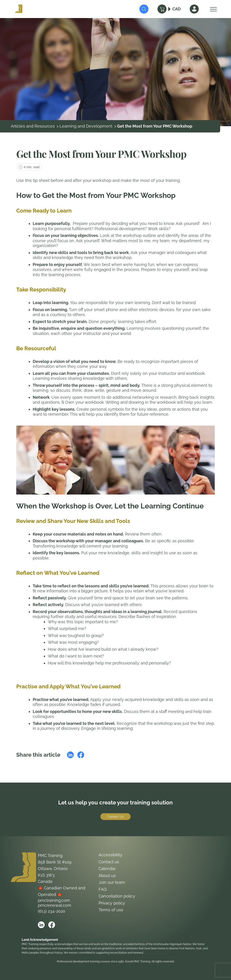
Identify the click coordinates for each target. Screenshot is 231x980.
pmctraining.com (54, 900)
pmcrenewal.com (55, 905)
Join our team (112, 882)
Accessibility (110, 855)
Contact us (109, 862)
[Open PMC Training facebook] (52, 925)
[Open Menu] (212, 9)
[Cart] (162, 9)
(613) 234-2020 (52, 911)
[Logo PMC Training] (19, 9)
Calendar (107, 869)
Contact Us (115, 817)
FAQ (103, 889)
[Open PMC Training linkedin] (41, 925)
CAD (177, 9)
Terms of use (111, 910)
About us (107, 876)
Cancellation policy (117, 896)
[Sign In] (194, 9)
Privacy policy (112, 903)
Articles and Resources (33, 126)
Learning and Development (86, 126)
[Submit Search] (144, 9)
